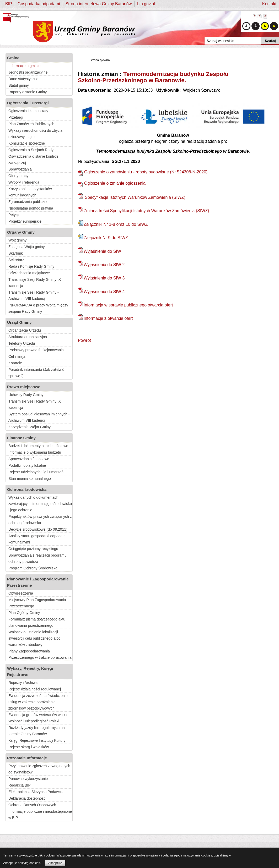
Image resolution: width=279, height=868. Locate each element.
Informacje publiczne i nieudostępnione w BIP (40, 815)
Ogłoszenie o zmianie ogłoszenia (112, 183)
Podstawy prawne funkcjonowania (36, 350)
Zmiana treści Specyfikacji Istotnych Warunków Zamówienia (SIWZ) (144, 211)
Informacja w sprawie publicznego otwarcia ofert (126, 305)
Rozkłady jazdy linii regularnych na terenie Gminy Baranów (37, 731)
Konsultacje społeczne (27, 143)
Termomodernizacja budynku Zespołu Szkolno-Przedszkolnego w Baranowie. (153, 77)
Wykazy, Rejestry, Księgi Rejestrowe (30, 671)
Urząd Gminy (19, 322)
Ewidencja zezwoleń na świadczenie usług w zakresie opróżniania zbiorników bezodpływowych (38, 702)
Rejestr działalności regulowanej (35, 689)
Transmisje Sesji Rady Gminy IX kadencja (35, 283)
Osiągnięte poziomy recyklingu (33, 549)
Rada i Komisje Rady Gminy (31, 266)
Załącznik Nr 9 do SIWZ (103, 238)
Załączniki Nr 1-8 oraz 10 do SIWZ (113, 224)
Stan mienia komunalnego (30, 479)
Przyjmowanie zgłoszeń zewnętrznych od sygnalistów (39, 769)
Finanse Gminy (21, 438)
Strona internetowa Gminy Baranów (99, 4)
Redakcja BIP (20, 785)
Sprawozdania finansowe (29, 459)
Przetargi (16, 117)
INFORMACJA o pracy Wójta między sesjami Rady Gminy (38, 308)
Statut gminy (19, 85)
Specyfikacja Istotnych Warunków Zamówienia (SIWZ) (132, 197)
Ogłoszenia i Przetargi (28, 103)
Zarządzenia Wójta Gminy (29, 427)
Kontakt (269, 4)
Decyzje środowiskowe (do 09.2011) (38, 529)
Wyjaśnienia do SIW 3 (101, 278)
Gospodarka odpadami (39, 4)
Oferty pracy (18, 176)
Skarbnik (15, 253)
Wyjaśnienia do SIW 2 (101, 265)
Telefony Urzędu (22, 343)
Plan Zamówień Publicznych (31, 124)
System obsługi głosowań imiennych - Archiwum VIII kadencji (39, 417)
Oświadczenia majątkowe (29, 273)
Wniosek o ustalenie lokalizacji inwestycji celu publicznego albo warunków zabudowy (34, 638)
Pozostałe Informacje (27, 758)
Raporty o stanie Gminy (28, 92)
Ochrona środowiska (27, 489)
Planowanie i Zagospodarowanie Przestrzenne (38, 582)
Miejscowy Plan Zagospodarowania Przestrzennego (37, 603)
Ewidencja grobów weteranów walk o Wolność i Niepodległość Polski (38, 718)
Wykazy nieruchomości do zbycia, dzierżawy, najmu (36, 134)
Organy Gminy (21, 232)
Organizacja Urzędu (25, 330)
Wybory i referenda (24, 182)
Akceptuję (55, 863)
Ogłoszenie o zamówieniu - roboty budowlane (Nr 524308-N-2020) (143, 172)
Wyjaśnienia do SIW (100, 251)
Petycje (14, 215)
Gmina (13, 58)
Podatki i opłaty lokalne (27, 465)
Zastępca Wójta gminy (27, 247)
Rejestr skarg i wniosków (29, 747)
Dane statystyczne (23, 79)
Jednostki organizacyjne (28, 72)
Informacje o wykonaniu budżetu (35, 452)
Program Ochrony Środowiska (33, 568)
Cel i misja (17, 356)
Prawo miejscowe (24, 387)
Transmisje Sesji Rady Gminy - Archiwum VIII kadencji (34, 295)
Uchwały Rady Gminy (26, 395)
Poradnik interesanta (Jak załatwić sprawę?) (36, 373)
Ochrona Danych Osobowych (32, 805)
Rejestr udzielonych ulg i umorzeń (36, 472)
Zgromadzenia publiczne (28, 202)
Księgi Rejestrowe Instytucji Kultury (37, 740)
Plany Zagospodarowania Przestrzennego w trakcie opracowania (40, 654)
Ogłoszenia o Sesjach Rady (31, 150)
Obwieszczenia (21, 593)
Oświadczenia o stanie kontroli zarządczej (33, 160)
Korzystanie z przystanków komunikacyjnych (30, 192)
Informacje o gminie (24, 66)
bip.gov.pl (146, 4)
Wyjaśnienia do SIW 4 (101, 292)
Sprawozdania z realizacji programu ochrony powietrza (37, 558)
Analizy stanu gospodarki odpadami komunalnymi (37, 539)
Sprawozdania (20, 169)
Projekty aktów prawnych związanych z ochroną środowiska (40, 520)
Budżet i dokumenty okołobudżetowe (38, 446)
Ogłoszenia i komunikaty (28, 111)
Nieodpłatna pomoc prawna (31, 208)
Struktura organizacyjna (28, 337)
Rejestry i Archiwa (23, 683)
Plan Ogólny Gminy (24, 613)
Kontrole (15, 363)
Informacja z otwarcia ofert (106, 318)
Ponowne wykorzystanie (28, 779)
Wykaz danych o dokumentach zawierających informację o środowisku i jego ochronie (40, 504)
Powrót (84, 340)
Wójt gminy (17, 240)
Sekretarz (16, 260)
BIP (9, 4)
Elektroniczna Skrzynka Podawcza (36, 792)
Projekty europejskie (25, 221)
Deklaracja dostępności (27, 798)
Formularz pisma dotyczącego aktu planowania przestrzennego (37, 622)
